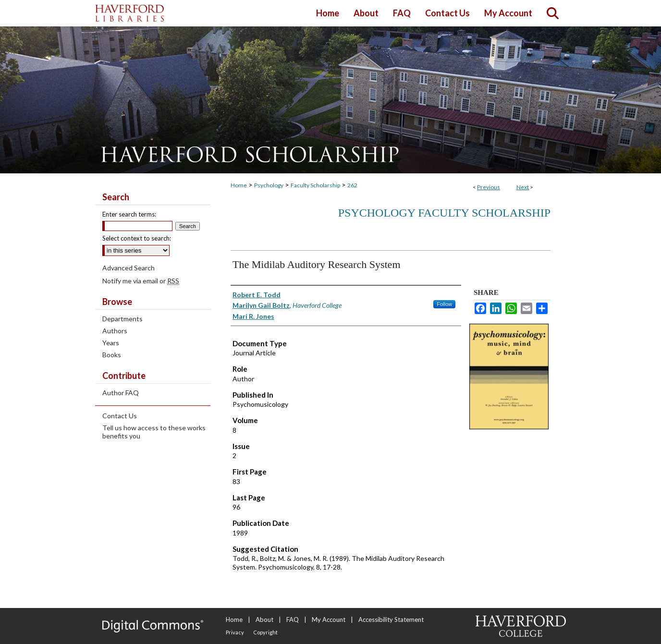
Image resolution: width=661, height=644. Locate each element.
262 (352, 185)
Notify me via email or (141, 281)
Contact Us (120, 416)
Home (239, 185)
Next (523, 187)
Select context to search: (137, 238)
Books (112, 355)
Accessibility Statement (391, 620)
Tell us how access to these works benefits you (154, 432)
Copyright (265, 632)
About (264, 620)
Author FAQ (121, 393)
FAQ (293, 620)
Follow (444, 304)
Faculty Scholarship (315, 185)
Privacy (235, 632)
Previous (489, 187)
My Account (329, 620)
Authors (115, 331)
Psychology (269, 185)
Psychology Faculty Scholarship (444, 213)
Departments (122, 319)
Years (111, 343)
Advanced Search (129, 268)
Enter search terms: (129, 214)
